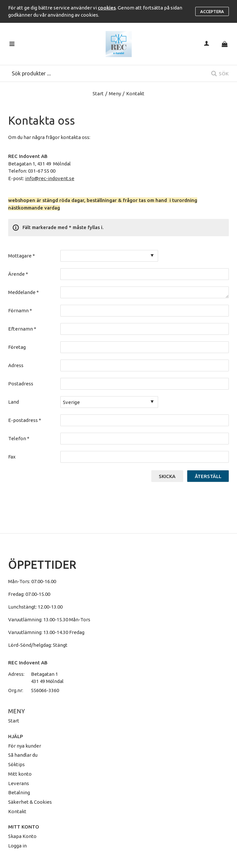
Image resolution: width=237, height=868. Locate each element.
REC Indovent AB (28, 663)
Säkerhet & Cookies (30, 802)
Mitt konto (20, 774)
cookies (107, 8)
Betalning (19, 792)
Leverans (19, 783)
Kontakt (17, 811)
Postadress (21, 384)
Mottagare (22, 256)
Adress (16, 365)
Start (98, 93)
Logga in (17, 846)
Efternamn (22, 329)
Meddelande (23, 292)
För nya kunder (25, 746)
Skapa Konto (22, 836)
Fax (12, 457)
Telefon (19, 438)
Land (14, 402)
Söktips (16, 764)
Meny (115, 93)
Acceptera (212, 11)
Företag (17, 347)
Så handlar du (23, 755)
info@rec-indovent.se (50, 178)
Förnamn (20, 310)
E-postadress (25, 420)
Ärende (18, 274)
